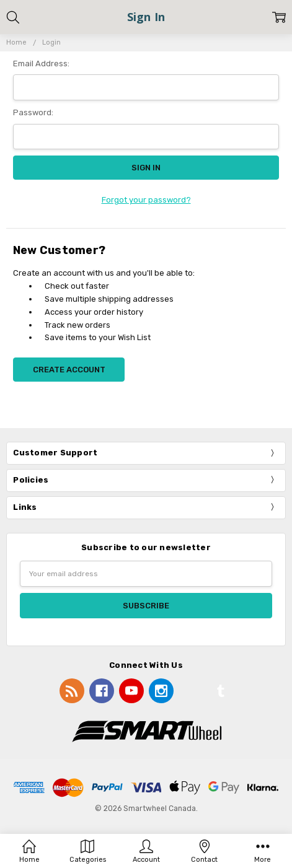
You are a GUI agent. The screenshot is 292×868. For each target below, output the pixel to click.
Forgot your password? (146, 200)
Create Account (69, 370)
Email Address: (41, 64)
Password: (33, 112)
